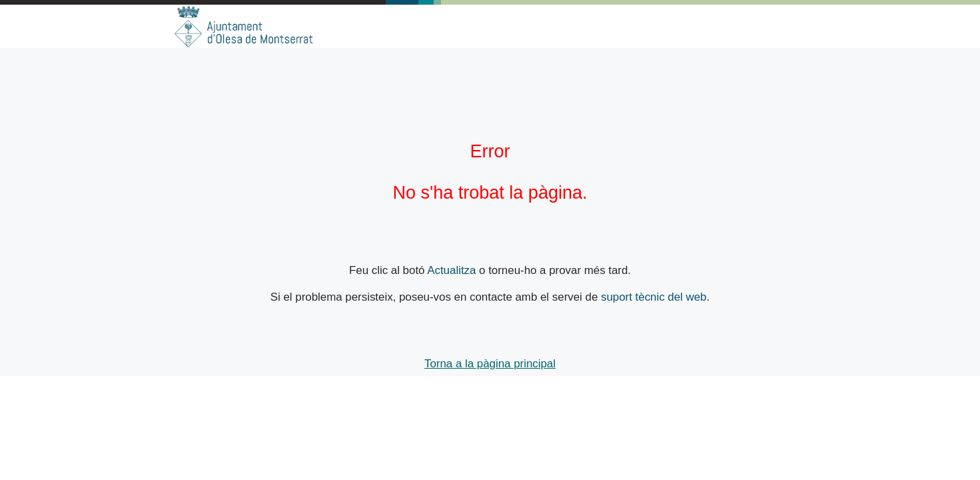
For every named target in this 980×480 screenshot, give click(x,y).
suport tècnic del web (654, 297)
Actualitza (451, 270)
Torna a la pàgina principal (490, 364)
